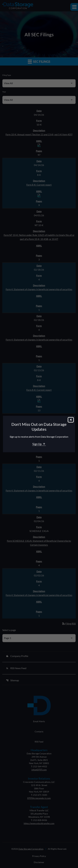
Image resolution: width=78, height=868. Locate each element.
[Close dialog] (71, 420)
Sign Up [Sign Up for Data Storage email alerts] (37, 444)
